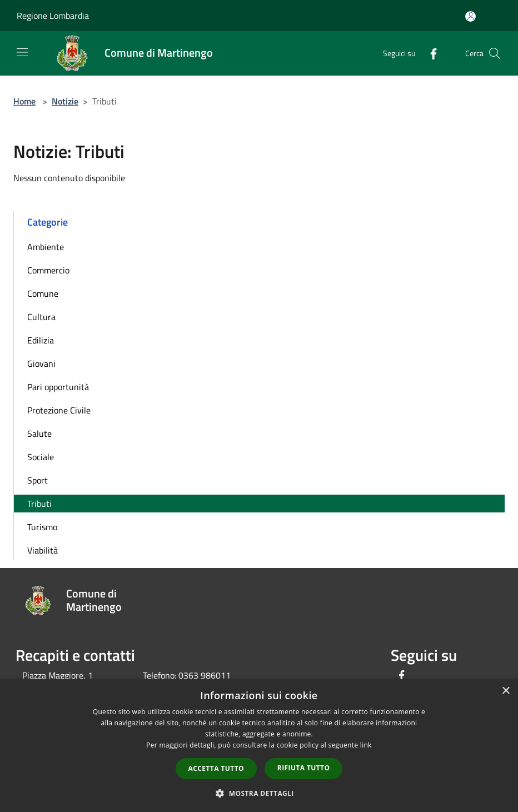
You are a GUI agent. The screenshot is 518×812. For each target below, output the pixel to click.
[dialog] (259, 746)
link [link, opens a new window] (366, 745)
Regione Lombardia (53, 16)
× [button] (505, 691)
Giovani (41, 363)
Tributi (39, 504)
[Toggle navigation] (22, 52)
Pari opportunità (58, 387)
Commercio (48, 270)
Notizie (65, 101)
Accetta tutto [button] (216, 768)
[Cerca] (495, 53)
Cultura (41, 317)
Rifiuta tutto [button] (304, 768)
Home (24, 101)
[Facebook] (429, 53)
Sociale (41, 457)
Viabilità (43, 550)
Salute (39, 434)
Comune (43, 293)
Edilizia (41, 340)
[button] (259, 793)
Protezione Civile (59, 410)
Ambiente (46, 247)
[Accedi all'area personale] (470, 16)
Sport (38, 480)
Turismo (42, 527)
